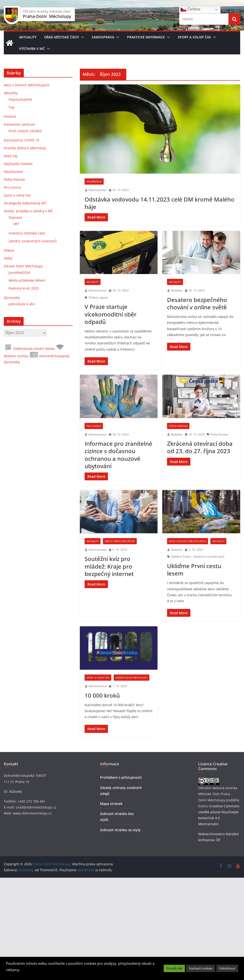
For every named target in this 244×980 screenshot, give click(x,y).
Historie (10, 117)
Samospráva (103, 37)
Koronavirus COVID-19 (21, 140)
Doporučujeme (20, 99)
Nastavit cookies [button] (201, 968)
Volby (8, 258)
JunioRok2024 (19, 272)
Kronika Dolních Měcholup (25, 148)
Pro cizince (94, 461)
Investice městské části (27, 233)
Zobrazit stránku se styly (120, 934)
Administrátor (98, 190)
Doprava (15, 217)
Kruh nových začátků (25, 131)
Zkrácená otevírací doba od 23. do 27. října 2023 (200, 482)
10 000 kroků (102, 799)
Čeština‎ (191, 10)
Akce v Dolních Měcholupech (188, 610)
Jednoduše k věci (22, 304)
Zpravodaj (12, 298)
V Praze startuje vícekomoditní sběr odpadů (111, 314)
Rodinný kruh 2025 (24, 288)
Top (12, 107)
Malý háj (11, 156)
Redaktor (177, 290)
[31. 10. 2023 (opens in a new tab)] (119, 190)
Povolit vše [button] (174, 968)
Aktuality (28, 37)
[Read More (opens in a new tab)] (96, 217)
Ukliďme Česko (181, 626)
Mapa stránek (111, 907)
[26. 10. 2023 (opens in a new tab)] (119, 469)
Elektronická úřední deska (30, 349)
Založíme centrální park (209, 626)
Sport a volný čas (194, 37)
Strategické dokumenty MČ (25, 203)
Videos (9, 250)
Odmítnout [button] (227, 968)
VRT (16, 224)
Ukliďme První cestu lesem (194, 639)
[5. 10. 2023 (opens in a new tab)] (118, 619)
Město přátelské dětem (120, 610)
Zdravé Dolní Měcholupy (132, 781)
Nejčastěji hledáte (18, 164)
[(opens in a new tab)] (160, 129)
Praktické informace (146, 37)
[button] (81, 37)
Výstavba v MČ (32, 49)
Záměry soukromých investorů (33, 241)
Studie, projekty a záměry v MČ (28, 211)
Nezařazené (94, 181)
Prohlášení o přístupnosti (121, 881)
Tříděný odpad (98, 298)
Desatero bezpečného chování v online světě (197, 303)
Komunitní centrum (19, 124)
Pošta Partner (178, 461)
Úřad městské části (61, 37)
